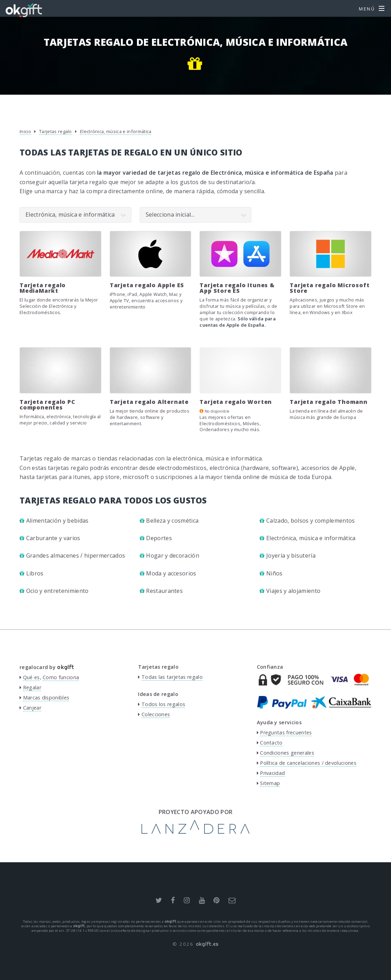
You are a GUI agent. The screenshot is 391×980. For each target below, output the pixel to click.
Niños (271, 573)
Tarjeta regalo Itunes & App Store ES (237, 288)
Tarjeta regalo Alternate (149, 402)
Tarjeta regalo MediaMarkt (43, 288)
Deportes (156, 538)
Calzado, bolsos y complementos (307, 521)
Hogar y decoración (169, 556)
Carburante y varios (50, 538)
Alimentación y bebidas (54, 521)
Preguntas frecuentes (286, 732)
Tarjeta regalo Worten (236, 402)
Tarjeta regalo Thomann (329, 402)
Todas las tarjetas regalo (172, 677)
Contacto (271, 743)
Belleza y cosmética (169, 521)
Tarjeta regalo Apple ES (147, 285)
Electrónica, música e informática (116, 131)
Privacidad (272, 773)
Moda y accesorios (168, 573)
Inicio (25, 131)
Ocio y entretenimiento (54, 591)
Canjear (32, 708)
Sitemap (270, 783)
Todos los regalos (163, 704)
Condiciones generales (287, 753)
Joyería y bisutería (288, 556)
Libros (32, 573)
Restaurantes (161, 591)
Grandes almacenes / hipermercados (72, 556)
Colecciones (156, 714)
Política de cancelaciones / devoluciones (308, 763)
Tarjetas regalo (56, 131)
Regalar (32, 687)
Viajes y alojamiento (290, 591)
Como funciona (61, 677)
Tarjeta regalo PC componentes (48, 405)
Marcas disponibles (46, 698)
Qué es (31, 677)
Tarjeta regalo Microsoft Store (330, 288)
